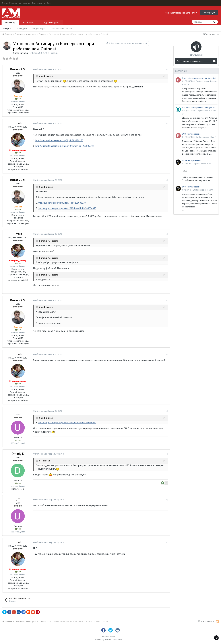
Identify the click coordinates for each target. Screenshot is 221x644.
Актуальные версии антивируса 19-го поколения (200, 108)
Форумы (7, 29)
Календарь (22, 29)
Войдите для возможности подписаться (128, 43)
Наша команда (24, 3)
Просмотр (10, 23)
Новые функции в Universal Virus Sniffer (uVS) (200, 78)
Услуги (5, 3)
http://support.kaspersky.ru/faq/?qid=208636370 (59, 140)
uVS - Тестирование (191, 134)
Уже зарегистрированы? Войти (181, 13)
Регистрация (209, 13)
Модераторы (39, 29)
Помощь (54, 53)
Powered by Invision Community (108, 640)
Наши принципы (38, 3)
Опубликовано (48, 69)
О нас (49, 3)
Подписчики (156, 43)
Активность (29, 23)
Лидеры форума (51, 23)
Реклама (13, 3)
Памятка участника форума (190, 61)
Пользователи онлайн (61, 29)
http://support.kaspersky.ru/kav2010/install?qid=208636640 (64, 146)
